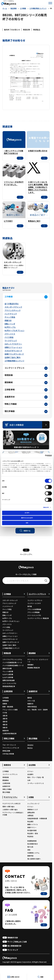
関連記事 (27, 30)
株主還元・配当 (33, 833)
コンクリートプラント (15, 368)
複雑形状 (30, 704)
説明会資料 (31, 812)
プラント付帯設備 (33, 612)
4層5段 (5, 724)
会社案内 (30, 774)
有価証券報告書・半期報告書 (37, 818)
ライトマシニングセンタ (11, 748)
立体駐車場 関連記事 (9, 733)
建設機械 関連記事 (34, 668)
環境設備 (9, 375)
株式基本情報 (32, 830)
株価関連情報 (32, 841)
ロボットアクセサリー (13, 344)
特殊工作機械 (11, 404)
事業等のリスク (33, 809)
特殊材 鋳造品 (32, 707)
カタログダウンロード (13, 351)
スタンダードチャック (13, 307)
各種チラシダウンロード (14, 354)
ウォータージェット (9, 745)
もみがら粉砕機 (8, 677)
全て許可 (27, 513)
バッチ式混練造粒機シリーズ (12, 662)
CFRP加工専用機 (8, 754)
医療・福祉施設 (8, 707)
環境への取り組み (9, 806)
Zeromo (30, 745)
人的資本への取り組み (10, 809)
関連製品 (37, 30)
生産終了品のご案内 (13, 357)
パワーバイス (10, 334)
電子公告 (30, 847)
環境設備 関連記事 (9, 686)
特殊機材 (30, 665)
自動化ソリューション (13, 347)
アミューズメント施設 (10, 710)
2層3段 (5, 719)
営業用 (5, 704)
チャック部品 (10, 317)
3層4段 (5, 721)
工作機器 (9, 297)
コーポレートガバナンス (36, 783)
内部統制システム (33, 853)
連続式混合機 (7, 668)
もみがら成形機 (8, 674)
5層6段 (5, 727)
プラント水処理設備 (34, 609)
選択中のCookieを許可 (27, 518)
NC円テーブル (10, 327)
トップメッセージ (33, 803)
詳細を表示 (46, 507)
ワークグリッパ (11, 341)
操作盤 (30, 606)
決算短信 (30, 815)
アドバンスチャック (13, 310)
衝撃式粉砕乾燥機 (9, 680)
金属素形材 (10, 397)
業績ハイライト (33, 824)
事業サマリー (32, 827)
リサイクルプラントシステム (12, 659)
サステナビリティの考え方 (11, 803)
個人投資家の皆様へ (34, 859)
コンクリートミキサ (34, 603)
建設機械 (9, 382)
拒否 (27, 523)
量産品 (30, 698)
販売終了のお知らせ (12, 30)
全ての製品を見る (12, 304)
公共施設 (6, 698)
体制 (29, 850)
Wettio (30, 748)
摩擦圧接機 (6, 751)
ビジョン (30, 771)
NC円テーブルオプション (14, 330)
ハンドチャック (11, 314)
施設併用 (6, 730)
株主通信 (30, 821)
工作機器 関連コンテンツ (14, 361)
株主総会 (30, 836)
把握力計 (8, 320)
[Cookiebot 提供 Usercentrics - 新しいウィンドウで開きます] (41, 456)
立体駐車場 (10, 389)
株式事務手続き (33, 844)
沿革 (29, 780)
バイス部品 (9, 337)
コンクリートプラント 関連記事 (38, 618)
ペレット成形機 (8, 671)
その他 (5, 713)
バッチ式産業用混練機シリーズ (13, 665)
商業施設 (6, 701)
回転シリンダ (10, 324)
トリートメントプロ (34, 615)
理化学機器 (10, 411)
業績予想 (30, 856)
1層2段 (5, 716)
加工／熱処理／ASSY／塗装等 (38, 710)
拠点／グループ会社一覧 (36, 777)
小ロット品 (31, 701)
